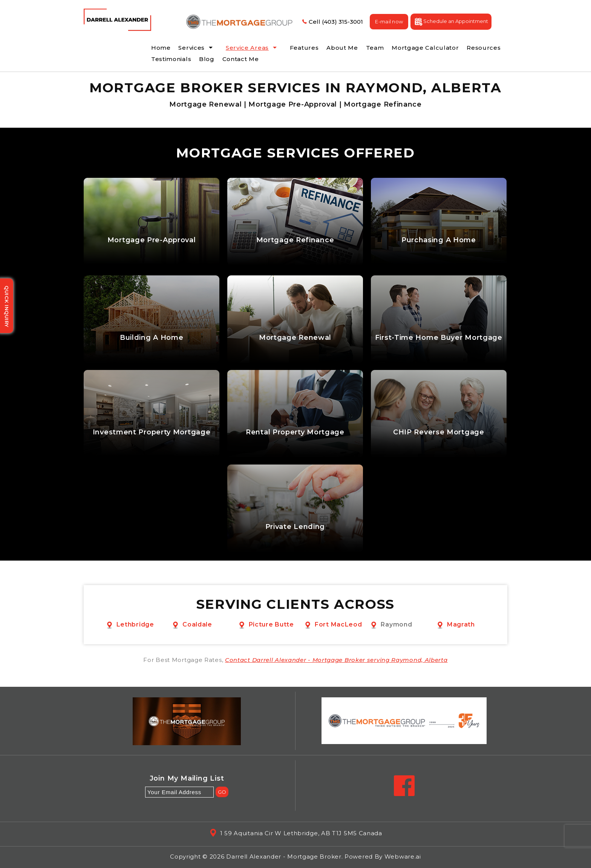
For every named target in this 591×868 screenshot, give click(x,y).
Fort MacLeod (338, 624)
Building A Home (152, 338)
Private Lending (295, 527)
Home (161, 48)
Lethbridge (135, 624)
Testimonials (171, 59)
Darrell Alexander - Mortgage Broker (284, 857)
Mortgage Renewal (295, 338)
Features (304, 48)
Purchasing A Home (439, 240)
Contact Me (241, 59)
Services (191, 48)
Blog (207, 59)
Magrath (461, 624)
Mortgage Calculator (425, 48)
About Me (342, 48)
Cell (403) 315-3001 (332, 22)
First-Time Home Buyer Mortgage (439, 338)
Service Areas (247, 48)
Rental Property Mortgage (295, 432)
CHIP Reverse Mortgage (439, 432)
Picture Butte (271, 624)
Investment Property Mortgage (152, 432)
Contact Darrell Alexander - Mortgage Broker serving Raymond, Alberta (336, 660)
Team (375, 48)
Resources (484, 48)
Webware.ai (403, 857)
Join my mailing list (187, 779)
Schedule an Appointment (451, 22)
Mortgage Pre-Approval (152, 240)
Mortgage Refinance (295, 240)
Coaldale (197, 624)
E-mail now (389, 21)
